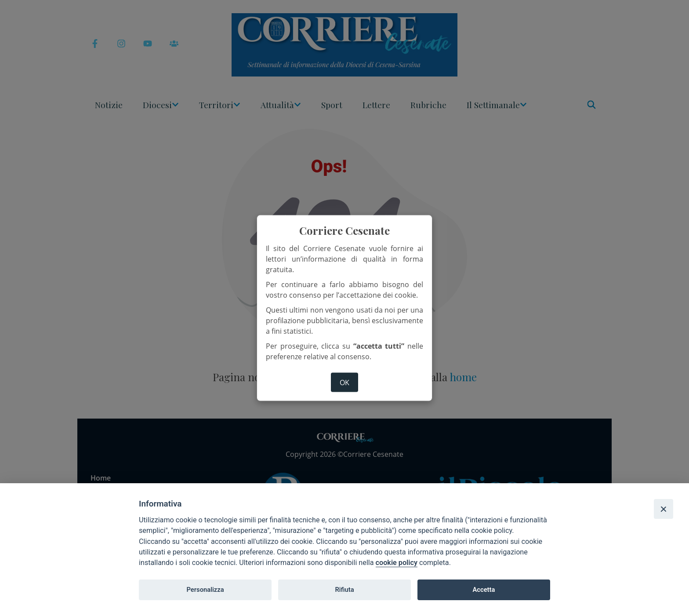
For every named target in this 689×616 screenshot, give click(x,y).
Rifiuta (344, 590)
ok (344, 383)
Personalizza (205, 590)
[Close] (664, 509)
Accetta (484, 590)
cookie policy (397, 563)
